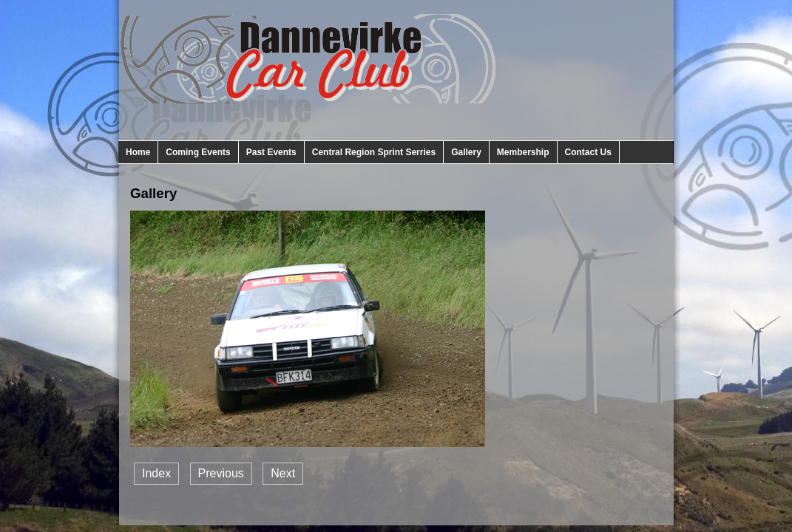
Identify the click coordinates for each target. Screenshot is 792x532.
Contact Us (588, 152)
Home (138, 152)
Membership (523, 152)
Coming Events (198, 152)
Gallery (466, 152)
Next (283, 473)
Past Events (271, 152)
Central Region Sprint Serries (374, 152)
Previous (221, 473)
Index (156, 473)
